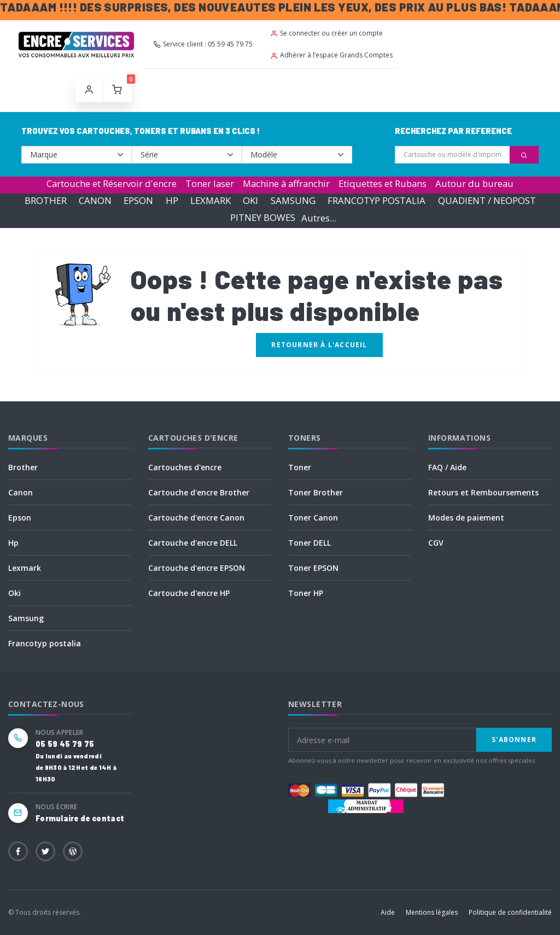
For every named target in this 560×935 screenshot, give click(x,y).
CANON (95, 200)
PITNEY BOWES (263, 218)
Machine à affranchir (286, 183)
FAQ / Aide (447, 467)
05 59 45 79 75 (65, 744)
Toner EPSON (313, 568)
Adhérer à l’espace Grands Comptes (331, 55)
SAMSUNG (293, 200)
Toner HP (306, 593)
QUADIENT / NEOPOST (487, 200)
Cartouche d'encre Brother (199, 492)
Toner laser (210, 183)
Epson (20, 518)
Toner (300, 467)
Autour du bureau (474, 183)
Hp (13, 543)
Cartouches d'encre (185, 467)
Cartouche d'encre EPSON (197, 568)
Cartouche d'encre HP (189, 593)
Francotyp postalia (45, 643)
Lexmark (25, 568)
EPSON (138, 200)
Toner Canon (313, 518)
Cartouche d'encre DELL (193, 543)
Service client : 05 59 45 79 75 (203, 44)
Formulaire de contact (80, 818)
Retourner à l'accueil (319, 345)
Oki (14, 593)
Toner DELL (310, 543)
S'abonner (514, 740)
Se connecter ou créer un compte (326, 33)
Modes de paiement (466, 518)
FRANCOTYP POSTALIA (377, 200)
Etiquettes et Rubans (383, 183)
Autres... (319, 218)
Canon (21, 492)
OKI (250, 200)
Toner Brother (316, 492)
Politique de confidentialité (510, 912)
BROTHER (46, 200)
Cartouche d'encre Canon (196, 518)
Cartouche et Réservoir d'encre (112, 183)
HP (172, 200)
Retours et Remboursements (483, 492)
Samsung (26, 618)
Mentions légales (432, 912)
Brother (23, 467)
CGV (436, 543)
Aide (388, 912)
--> (77, 155)
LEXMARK (211, 200)
